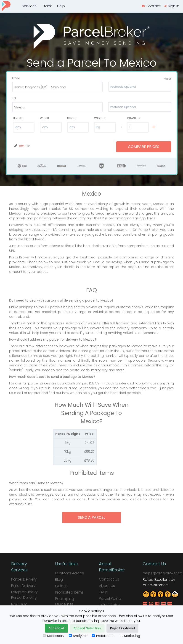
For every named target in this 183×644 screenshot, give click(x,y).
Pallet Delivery (23, 586)
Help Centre (109, 605)
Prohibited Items (69, 592)
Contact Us (109, 579)
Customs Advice (70, 573)
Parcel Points (110, 598)
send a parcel (91, 517)
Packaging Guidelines (65, 601)
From (16, 78)
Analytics (78, 636)
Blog (59, 580)
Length (18, 118)
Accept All (56, 628)
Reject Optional (122, 628)
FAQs (103, 592)
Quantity (134, 118)
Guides (61, 586)
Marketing (130, 636)
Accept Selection (87, 628)
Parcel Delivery (24, 579)
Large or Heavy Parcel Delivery (24, 595)
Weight (100, 118)
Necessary (54, 636)
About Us (107, 586)
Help (61, 6)
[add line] (154, 127)
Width (45, 118)
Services (29, 6)
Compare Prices (144, 147)
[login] (172, 6)
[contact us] (151, 6)
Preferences (104, 636)
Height (72, 118)
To (14, 98)
